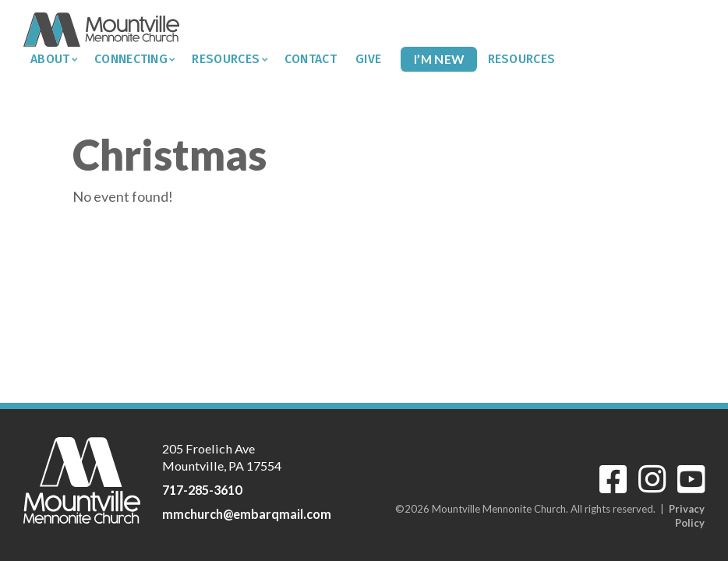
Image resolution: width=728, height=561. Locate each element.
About (50, 59)
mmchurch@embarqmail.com (247, 514)
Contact (311, 59)
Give (368, 59)
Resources (226, 59)
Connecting (131, 59)
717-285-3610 (202, 490)
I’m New (439, 59)
